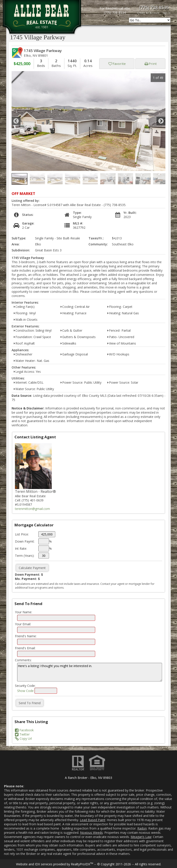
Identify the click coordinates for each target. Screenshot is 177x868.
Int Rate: (21, 548)
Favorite (117, 64)
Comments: (23, 660)
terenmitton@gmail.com (32, 509)
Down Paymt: (25, 541)
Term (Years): (25, 556)
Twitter (22, 734)
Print (151, 64)
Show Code (25, 691)
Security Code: (25, 686)
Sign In (167, 13)
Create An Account (148, 13)
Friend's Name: (26, 636)
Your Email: (23, 624)
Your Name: (24, 612)
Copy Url (23, 739)
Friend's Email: (25, 648)
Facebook (24, 730)
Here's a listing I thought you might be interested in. (90, 672)
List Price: (22, 534)
